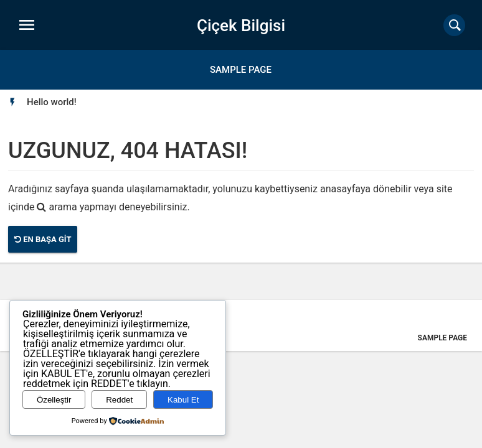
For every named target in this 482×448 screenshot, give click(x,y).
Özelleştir (54, 400)
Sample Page (241, 70)
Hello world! (52, 102)
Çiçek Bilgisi (241, 26)
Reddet (119, 400)
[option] (52, 102)
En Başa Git (43, 239)
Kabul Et (183, 400)
